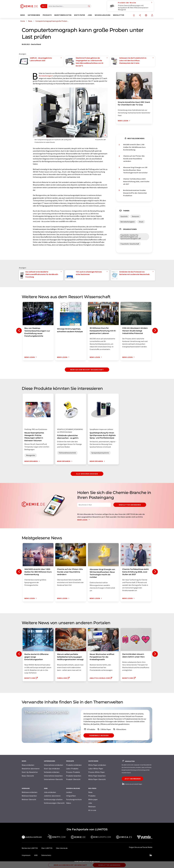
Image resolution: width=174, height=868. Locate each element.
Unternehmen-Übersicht (53, 779)
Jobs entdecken (50, 792)
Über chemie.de (62, 848)
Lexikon (69, 792)
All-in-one (92, 810)
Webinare (92, 807)
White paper (93, 799)
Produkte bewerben (74, 776)
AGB (36, 855)
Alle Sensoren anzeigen (87, 474)
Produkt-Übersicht (73, 779)
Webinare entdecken (30, 792)
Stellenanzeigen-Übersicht (54, 803)
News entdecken (28, 765)
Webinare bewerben (29, 796)
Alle (43, 6)
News (90, 792)
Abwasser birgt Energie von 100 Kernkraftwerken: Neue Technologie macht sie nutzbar (135, 170)
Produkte (92, 796)
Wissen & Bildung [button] (103, 15)
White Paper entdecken (97, 765)
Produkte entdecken (74, 765)
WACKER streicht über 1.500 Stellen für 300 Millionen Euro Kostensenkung (134, 147)
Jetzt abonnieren (132, 779)
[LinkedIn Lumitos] (151, 855)
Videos (69, 803)
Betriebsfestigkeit (46, 76)
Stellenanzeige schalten (53, 799)
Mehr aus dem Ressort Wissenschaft (87, 370)
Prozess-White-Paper (97, 772)
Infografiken (71, 796)
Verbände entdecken (52, 772)
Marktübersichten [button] (63, 15)
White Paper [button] (80, 15)
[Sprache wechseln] (146, 15)
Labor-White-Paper (96, 769)
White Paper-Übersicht (97, 779)
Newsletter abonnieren (130, 505)
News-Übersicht (28, 776)
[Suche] (89, 6)
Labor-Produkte (72, 769)
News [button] (23, 15)
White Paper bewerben (97, 776)
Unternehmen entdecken (53, 765)
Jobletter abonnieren (52, 796)
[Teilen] (140, 15)
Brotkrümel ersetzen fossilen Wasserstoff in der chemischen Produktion (135, 193)
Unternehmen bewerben (53, 776)
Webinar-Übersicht (29, 799)
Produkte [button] (47, 15)
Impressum (26, 855)
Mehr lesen (84, 520)
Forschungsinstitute (74, 799)
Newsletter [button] (119, 15)
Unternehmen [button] (34, 15)
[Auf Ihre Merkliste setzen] (134, 15)
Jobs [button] (90, 15)
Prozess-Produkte (73, 772)
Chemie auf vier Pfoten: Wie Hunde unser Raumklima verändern (134, 159)
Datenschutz (46, 855)
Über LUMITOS (47, 848)
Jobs (90, 803)
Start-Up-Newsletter (30, 772)
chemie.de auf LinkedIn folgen (132, 784)
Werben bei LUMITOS (30, 848)
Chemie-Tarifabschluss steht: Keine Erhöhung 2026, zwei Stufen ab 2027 (136, 181)
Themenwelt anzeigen (99, 735)
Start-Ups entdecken (52, 769)
